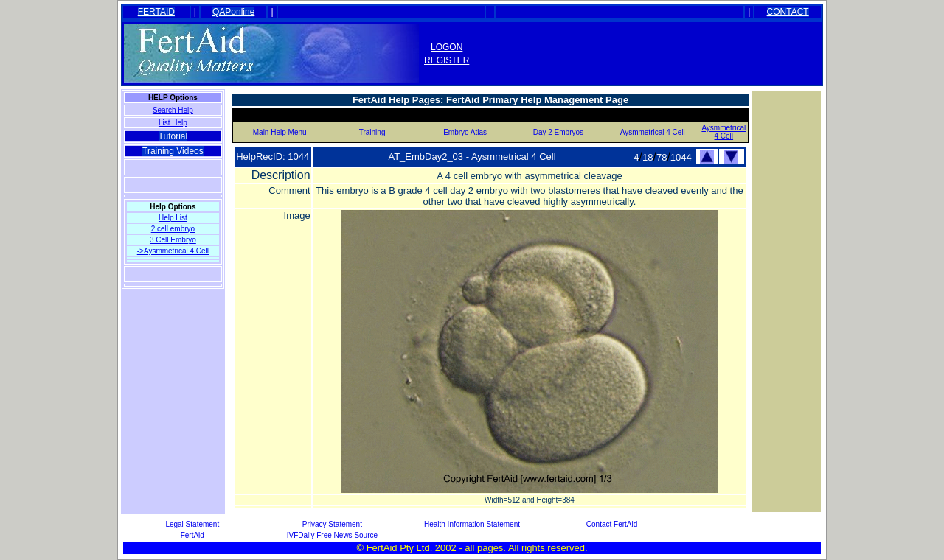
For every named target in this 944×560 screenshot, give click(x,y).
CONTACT (788, 12)
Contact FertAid (612, 524)
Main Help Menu (280, 132)
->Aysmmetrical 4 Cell (173, 251)
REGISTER (447, 60)
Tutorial (173, 136)
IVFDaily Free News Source (332, 535)
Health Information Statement (472, 524)
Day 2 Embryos (558, 132)
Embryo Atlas (465, 132)
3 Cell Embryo (173, 240)
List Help (173, 123)
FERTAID (156, 12)
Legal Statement (192, 524)
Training (372, 132)
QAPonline (233, 12)
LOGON (447, 47)
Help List (173, 218)
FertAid (192, 535)
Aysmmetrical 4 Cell (653, 132)
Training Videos (173, 151)
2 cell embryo (173, 229)
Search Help (173, 110)
